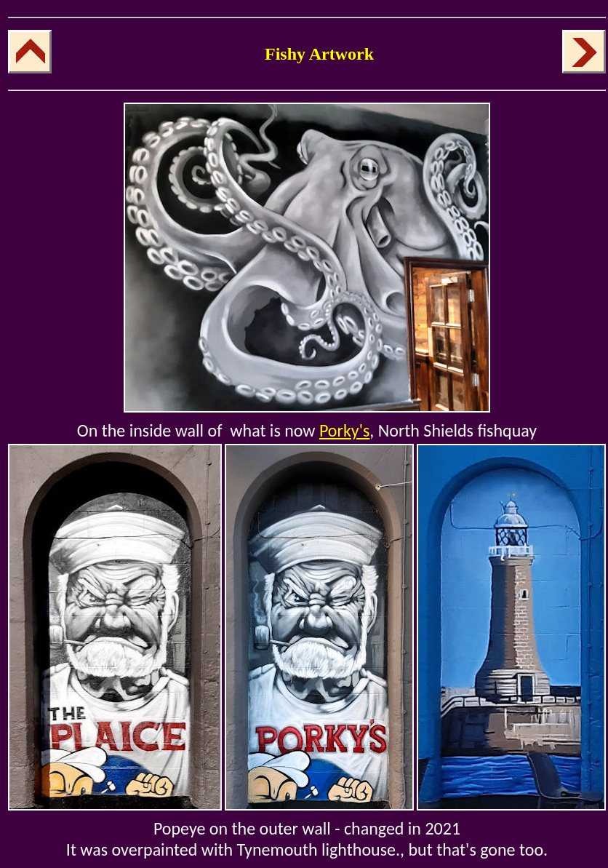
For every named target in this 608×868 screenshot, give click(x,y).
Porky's (344, 430)
